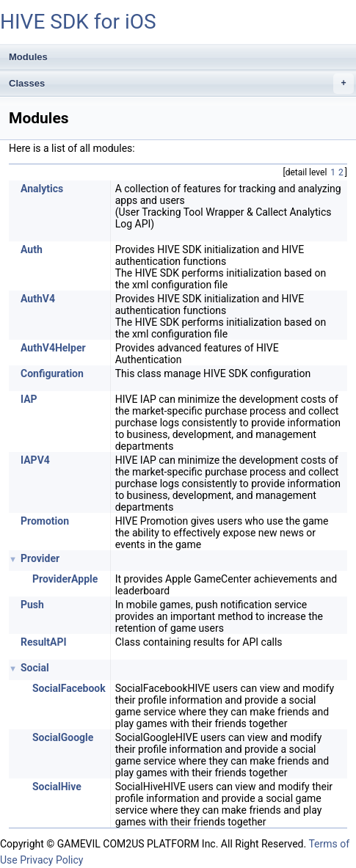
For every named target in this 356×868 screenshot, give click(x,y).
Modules (28, 57)
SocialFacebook (69, 688)
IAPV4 (35, 460)
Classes (181, 84)
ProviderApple (65, 579)
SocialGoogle (63, 737)
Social (35, 668)
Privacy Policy (51, 860)
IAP (29, 399)
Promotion (45, 521)
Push (32, 605)
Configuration (52, 373)
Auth (32, 249)
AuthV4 (38, 299)
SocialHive (57, 787)
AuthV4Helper (53, 348)
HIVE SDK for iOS (78, 22)
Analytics (42, 189)
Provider (40, 558)
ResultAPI (44, 642)
